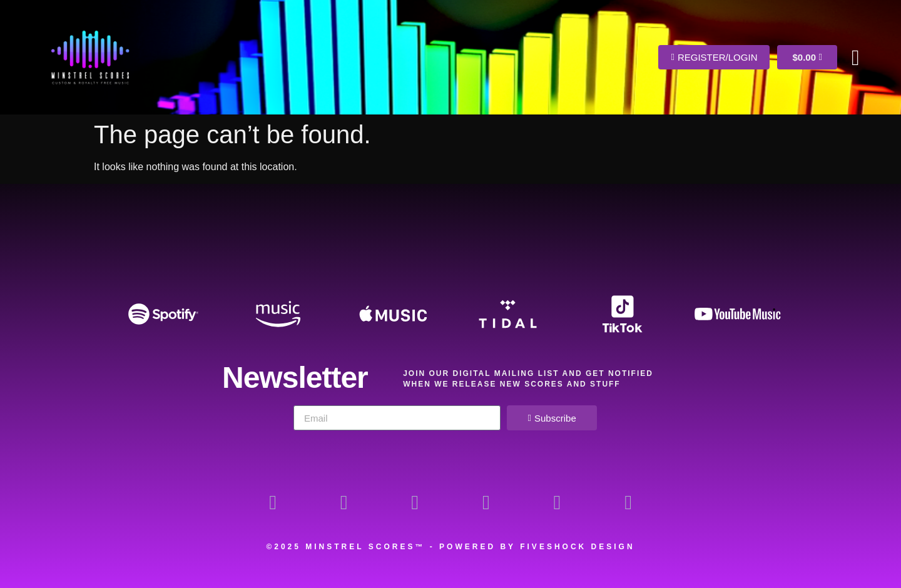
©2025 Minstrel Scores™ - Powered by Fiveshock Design (450, 547)
